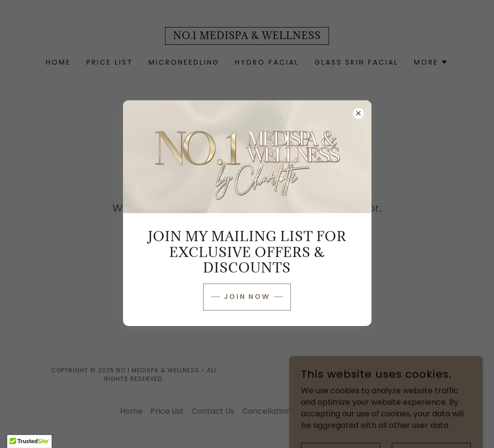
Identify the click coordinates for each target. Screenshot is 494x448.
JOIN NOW (247, 297)
